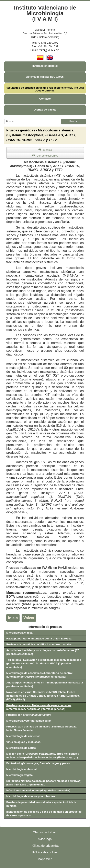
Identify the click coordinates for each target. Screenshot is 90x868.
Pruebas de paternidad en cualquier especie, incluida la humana (41, 804)
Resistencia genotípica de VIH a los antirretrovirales (39, 644)
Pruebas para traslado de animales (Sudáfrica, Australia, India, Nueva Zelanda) (42, 728)
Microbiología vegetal (20, 775)
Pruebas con (29, 715)
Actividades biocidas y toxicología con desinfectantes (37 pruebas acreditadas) (43, 652)
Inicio (13, 618)
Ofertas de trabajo (45, 110)
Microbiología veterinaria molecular (29, 721)
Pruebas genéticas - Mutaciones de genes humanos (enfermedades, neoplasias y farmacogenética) (39, 707)
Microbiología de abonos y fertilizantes (31, 796)
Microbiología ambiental (21, 769)
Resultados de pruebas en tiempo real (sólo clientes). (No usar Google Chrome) (45, 89)
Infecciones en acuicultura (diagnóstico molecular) (38, 790)
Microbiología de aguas (21, 748)
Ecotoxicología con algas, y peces (38, 763)
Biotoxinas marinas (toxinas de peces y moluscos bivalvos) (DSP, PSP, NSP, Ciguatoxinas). (44, 783)
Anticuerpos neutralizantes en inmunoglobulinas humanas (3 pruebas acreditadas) (45, 684)
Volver (29, 618)
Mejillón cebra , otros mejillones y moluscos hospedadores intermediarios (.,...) (43, 756)
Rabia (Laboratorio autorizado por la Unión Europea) (39, 639)
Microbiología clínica (19, 633)
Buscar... (4, 119)
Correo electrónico (45, 156)
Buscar (74, 121)
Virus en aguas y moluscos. (24, 742)
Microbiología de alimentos (23, 736)
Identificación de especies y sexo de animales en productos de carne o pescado (44, 814)
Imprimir (45, 150)
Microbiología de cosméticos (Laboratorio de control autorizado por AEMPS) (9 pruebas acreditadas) (39, 675)
